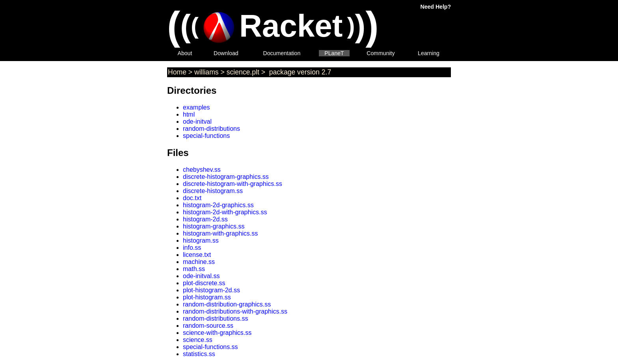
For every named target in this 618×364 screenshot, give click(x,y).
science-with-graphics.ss (217, 333)
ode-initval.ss (201, 276)
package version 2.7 (299, 72)
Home (177, 72)
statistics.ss (199, 354)
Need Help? (436, 7)
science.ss (198, 340)
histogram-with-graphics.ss (220, 233)
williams (207, 72)
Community (381, 53)
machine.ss (199, 262)
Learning (429, 53)
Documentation (282, 53)
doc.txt (192, 198)
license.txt (197, 255)
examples (196, 107)
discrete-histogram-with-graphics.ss (233, 184)
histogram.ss (201, 240)
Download (226, 53)
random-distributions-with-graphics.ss (235, 311)
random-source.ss (208, 326)
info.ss (192, 248)
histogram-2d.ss (205, 219)
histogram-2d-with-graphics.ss (225, 212)
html (189, 114)
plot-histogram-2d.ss (211, 290)
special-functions (206, 136)
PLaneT (334, 53)
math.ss (194, 269)
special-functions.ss (210, 347)
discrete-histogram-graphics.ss (226, 177)
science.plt (243, 72)
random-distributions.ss (215, 318)
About (185, 53)
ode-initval (197, 122)
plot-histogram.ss (207, 297)
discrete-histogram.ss (213, 191)
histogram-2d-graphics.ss (218, 205)
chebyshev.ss (202, 170)
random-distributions (211, 129)
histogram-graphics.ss (214, 226)
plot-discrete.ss (204, 283)
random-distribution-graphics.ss (227, 304)
